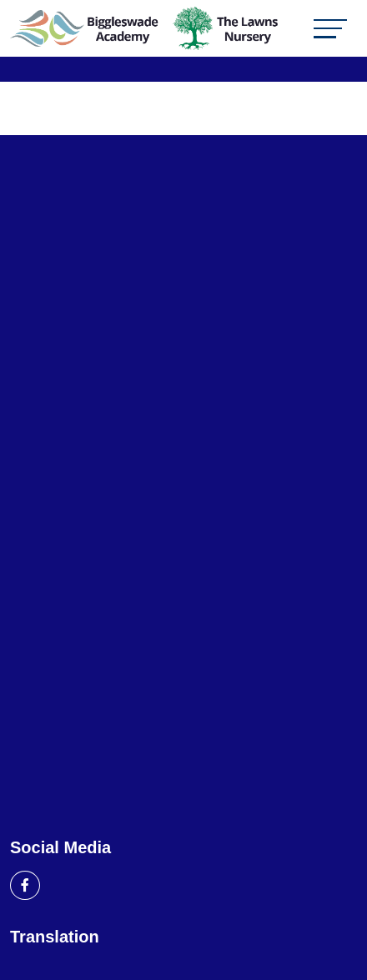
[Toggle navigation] (330, 29)
